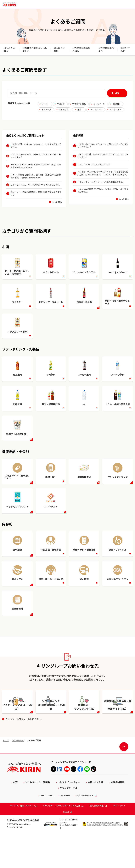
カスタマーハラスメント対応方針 (23, 758)
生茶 (79, 110)
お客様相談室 (18, 779)
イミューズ (46, 110)
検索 (117, 93)
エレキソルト (115, 110)
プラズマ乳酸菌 (79, 104)
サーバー (45, 104)
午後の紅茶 (64, 110)
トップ (6, 779)
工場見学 (61, 104)
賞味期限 (116, 104)
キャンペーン (99, 104)
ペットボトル (96, 110)
